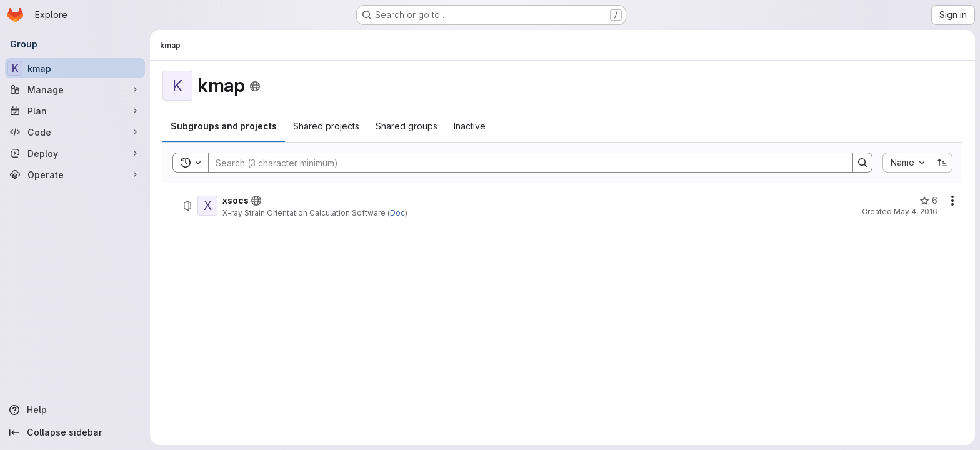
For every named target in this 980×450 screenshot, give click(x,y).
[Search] (524, 162)
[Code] (75, 132)
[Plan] (75, 111)
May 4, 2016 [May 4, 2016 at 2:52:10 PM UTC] (916, 212)
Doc (397, 213)
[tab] (224, 126)
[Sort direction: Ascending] (942, 162)
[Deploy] (75, 153)
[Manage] (75, 89)
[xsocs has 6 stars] (928, 201)
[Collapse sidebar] (75, 432)
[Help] (75, 410)
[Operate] (75, 174)
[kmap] (75, 68)
